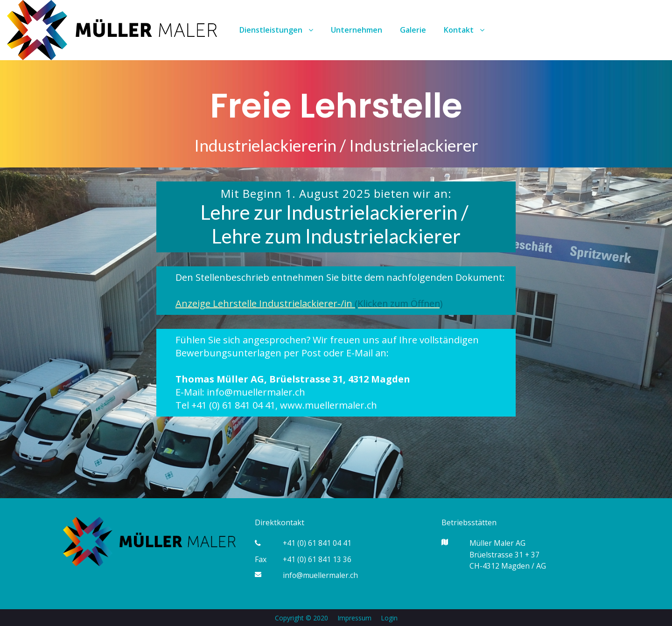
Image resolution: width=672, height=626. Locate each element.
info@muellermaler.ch (321, 575)
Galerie (413, 30)
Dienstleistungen (276, 30)
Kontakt (464, 30)
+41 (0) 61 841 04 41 (317, 543)
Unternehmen (357, 30)
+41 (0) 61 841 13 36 (317, 559)
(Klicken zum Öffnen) (400, 303)
